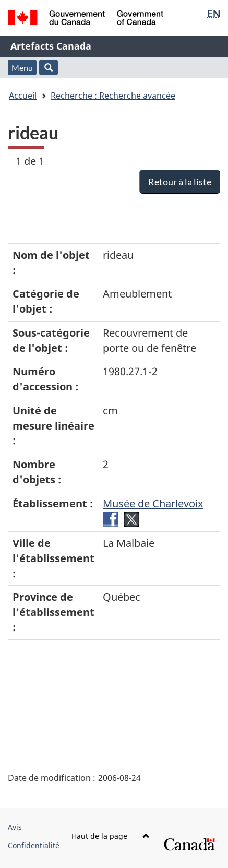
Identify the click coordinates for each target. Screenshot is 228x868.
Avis (15, 827)
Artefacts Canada (51, 46)
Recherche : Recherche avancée (113, 96)
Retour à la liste (180, 182)
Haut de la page (111, 836)
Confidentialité (34, 845)
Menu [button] (22, 68)
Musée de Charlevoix (153, 503)
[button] (49, 67)
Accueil (23, 96)
